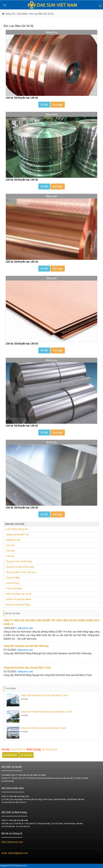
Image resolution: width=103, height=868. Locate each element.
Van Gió (10, 556)
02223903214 (18, 749)
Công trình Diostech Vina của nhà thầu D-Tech (27, 668)
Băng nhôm (51, 114)
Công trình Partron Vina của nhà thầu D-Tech (44, 728)
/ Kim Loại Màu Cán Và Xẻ (41, 14)
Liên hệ (26, 755)
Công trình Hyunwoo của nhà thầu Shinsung (26, 646)
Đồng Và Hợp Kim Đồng (18, 605)
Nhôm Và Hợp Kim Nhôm (18, 599)
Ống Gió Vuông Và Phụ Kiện (20, 567)
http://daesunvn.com (12, 842)
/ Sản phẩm (21, 14)
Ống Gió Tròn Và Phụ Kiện (19, 561)
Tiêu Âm (10, 551)
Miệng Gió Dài (13, 540)
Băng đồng (52, 32)
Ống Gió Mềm (13, 578)
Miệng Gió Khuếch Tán (17, 534)
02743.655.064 (50, 749)
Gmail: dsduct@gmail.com (15, 853)
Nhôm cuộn (52, 360)
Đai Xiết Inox (12, 583)
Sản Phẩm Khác (14, 588)
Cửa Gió (10, 545)
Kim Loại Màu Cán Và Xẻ (18, 594)
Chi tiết (44, 105)
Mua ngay (58, 105)
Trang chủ (8, 14)
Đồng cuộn (52, 196)
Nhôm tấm (52, 442)
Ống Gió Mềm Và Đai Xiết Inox (21, 572)
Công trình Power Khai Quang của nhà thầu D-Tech (47, 712)
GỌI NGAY (11, 755)
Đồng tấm (52, 278)
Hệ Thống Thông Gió (16, 529)
